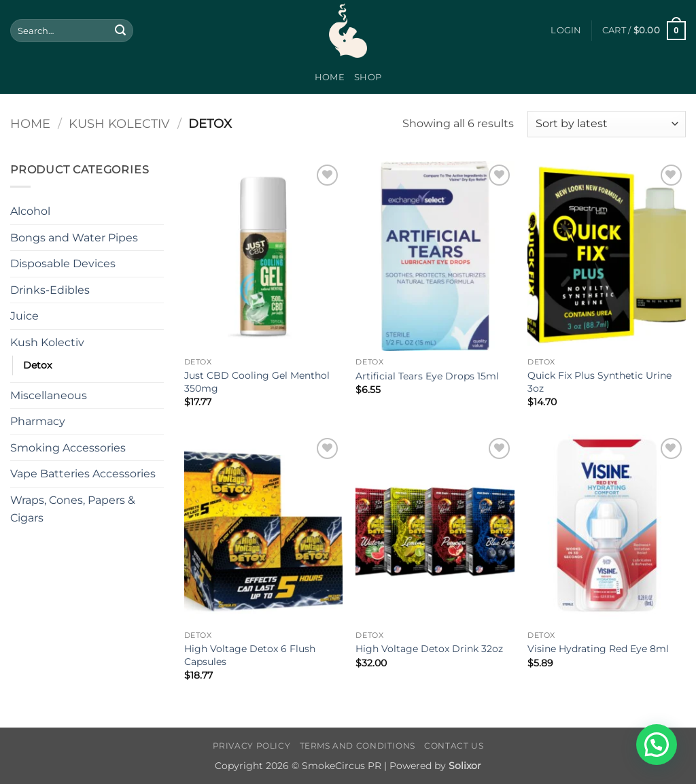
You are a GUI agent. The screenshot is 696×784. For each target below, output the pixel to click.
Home (330, 77)
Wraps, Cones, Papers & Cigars (73, 509)
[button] (566, 31)
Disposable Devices (63, 263)
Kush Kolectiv (119, 123)
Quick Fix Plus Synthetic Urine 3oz (599, 382)
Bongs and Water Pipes (74, 238)
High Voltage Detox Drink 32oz (429, 649)
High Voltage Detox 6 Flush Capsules (250, 655)
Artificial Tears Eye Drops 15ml (427, 376)
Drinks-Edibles (50, 290)
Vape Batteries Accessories (83, 474)
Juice (24, 316)
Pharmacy (38, 421)
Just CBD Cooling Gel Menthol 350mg (257, 382)
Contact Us (454, 746)
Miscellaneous (49, 395)
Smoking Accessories (68, 448)
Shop (368, 77)
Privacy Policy (252, 746)
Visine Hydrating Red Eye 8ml (598, 649)
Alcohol (30, 211)
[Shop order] (607, 124)
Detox (37, 365)
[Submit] (120, 31)
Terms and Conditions (358, 746)
